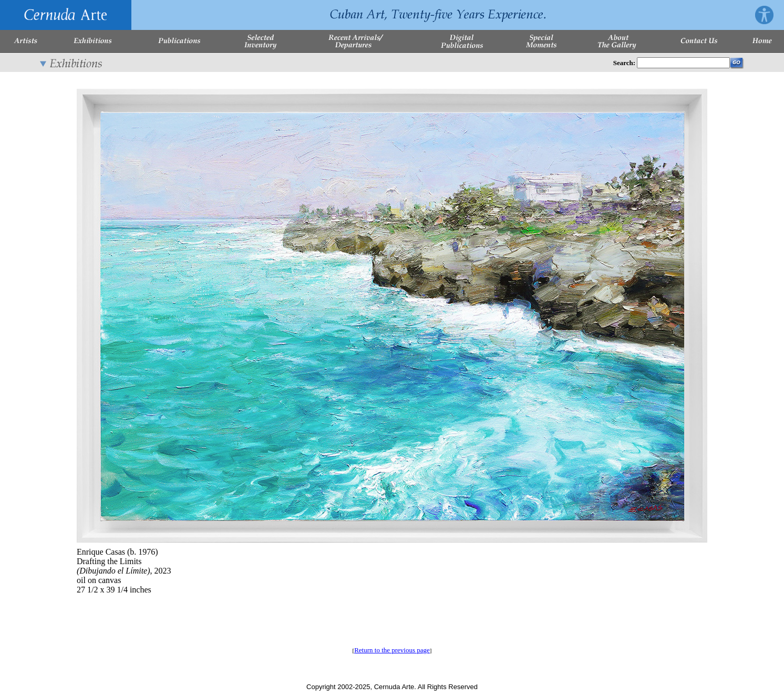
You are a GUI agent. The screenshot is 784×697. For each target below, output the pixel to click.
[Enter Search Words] (683, 63)
